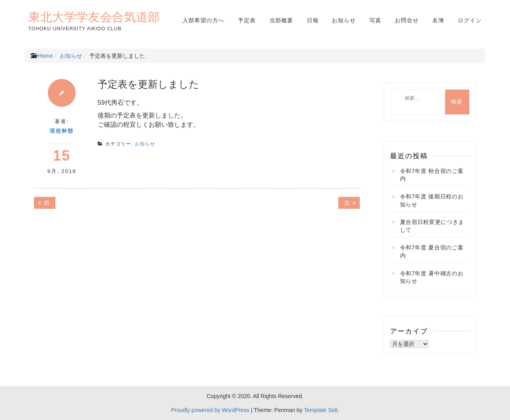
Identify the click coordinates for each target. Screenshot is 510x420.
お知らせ (344, 20)
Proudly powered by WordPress (210, 410)
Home (45, 56)
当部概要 (281, 20)
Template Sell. (322, 410)
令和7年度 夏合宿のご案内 (432, 251)
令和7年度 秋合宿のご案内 (432, 175)
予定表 (247, 20)
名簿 (438, 20)
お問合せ (407, 20)
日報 (313, 20)
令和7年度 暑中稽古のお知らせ (432, 277)
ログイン (470, 20)
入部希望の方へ (203, 20)
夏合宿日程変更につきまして (432, 226)
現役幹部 (62, 131)
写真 (375, 20)
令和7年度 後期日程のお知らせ (432, 200)
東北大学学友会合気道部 (94, 17)
